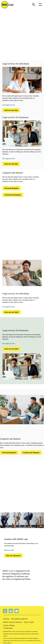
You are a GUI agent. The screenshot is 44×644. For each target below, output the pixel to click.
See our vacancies (13, 556)
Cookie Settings (9, 625)
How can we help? (12, 312)
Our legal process (9, 105)
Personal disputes (12, 188)
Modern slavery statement (13, 622)
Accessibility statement (19, 619)
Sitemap (6, 619)
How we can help (11, 110)
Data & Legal (29, 622)
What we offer (9, 550)
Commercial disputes (13, 195)
